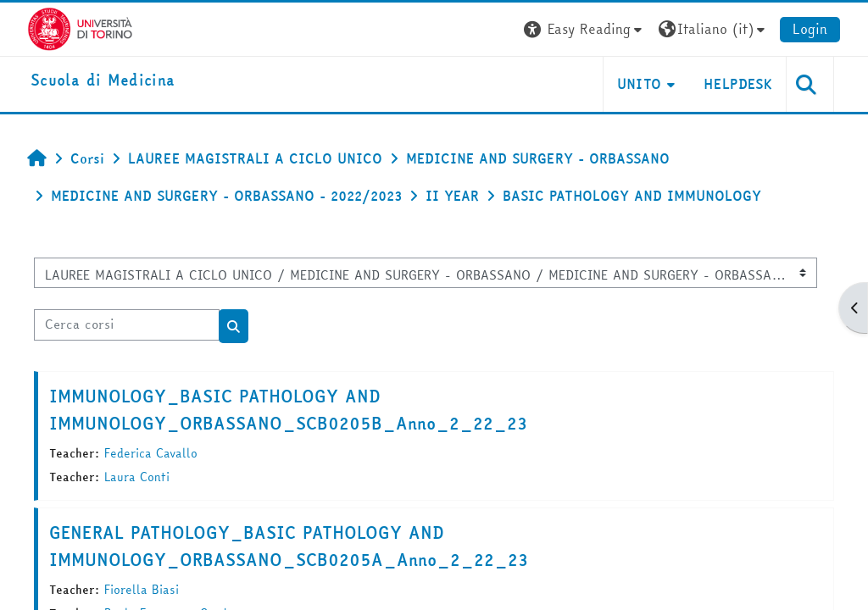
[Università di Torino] (80, 27)
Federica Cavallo (151, 453)
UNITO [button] (640, 84)
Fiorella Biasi (142, 590)
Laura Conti (137, 477)
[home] (103, 81)
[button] (585, 29)
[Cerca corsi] (127, 324)
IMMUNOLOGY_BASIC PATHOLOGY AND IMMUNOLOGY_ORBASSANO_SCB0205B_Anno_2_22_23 (288, 410)
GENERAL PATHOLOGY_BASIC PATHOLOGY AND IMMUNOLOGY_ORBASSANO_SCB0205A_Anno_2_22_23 (289, 546)
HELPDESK (738, 84)
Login (810, 29)
